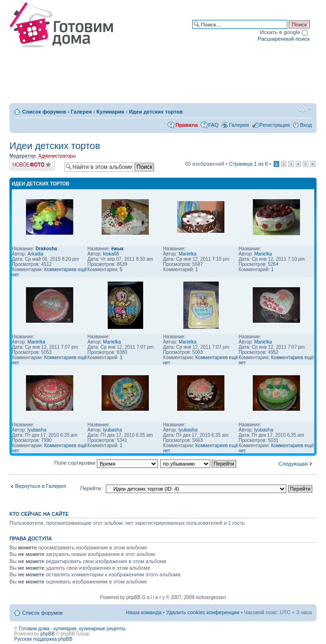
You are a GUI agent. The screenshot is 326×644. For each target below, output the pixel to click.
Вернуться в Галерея (41, 486)
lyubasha (37, 430)
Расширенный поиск (283, 39)
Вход (306, 125)
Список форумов (44, 112)
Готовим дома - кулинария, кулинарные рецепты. (73, 629)
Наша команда (143, 612)
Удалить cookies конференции (203, 612)
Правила (186, 125)
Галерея (81, 112)
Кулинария (110, 112)
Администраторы (57, 156)
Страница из (249, 164)
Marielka (188, 254)
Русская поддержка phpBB (43, 639)
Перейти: (91, 488)
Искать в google (284, 32)
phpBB (48, 634)
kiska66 (111, 254)
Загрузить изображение (32, 164)
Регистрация (275, 125)
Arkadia (35, 254)
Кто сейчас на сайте (39, 514)
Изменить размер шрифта (305, 110)
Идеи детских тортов (156, 112)
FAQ (214, 125)
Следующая (293, 464)
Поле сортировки (106, 463)
